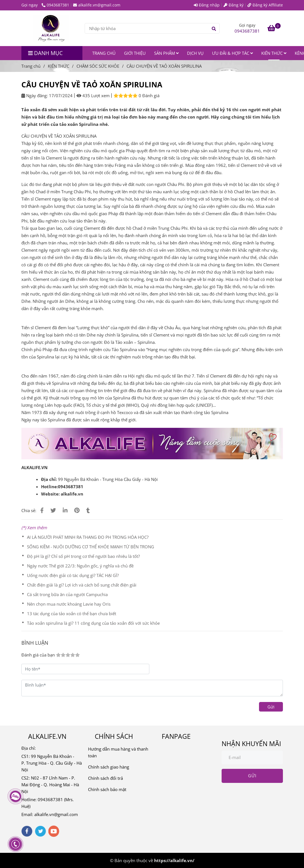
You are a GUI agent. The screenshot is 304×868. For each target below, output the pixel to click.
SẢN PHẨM (166, 53)
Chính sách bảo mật (107, 789)
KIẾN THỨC (274, 53)
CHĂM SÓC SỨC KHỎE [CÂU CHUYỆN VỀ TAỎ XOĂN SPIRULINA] (98, 66)
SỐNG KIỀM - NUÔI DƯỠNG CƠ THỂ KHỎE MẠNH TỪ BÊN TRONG (91, 547)
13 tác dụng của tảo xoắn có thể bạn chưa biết (72, 613)
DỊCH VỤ (195, 53)
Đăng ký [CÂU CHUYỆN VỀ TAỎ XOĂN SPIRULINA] (234, 5)
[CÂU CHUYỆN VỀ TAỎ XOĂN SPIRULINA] (51, 28)
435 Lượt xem (93, 96)
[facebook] (27, 831)
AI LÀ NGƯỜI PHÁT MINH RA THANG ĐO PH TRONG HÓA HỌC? (88, 537)
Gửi (271, 707)
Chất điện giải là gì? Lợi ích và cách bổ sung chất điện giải (82, 585)
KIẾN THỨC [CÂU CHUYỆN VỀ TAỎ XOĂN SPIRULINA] (58, 66)
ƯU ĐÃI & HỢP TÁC (232, 53)
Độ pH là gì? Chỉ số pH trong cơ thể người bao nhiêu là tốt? (83, 556)
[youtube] (54, 831)
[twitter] (40, 831)
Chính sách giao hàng (109, 767)
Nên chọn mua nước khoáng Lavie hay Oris (69, 604)
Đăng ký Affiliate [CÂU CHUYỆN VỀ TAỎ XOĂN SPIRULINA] (265, 5)
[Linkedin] (65, 510)
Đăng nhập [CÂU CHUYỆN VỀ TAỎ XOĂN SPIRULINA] (207, 5)
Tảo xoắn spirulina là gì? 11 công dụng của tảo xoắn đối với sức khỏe (93, 623)
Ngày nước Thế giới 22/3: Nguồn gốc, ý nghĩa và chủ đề (80, 566)
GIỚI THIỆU (135, 53)
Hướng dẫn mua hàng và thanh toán (118, 752)
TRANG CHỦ (104, 53)
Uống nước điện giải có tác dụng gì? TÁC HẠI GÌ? (73, 575)
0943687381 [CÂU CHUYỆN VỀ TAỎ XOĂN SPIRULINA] (55, 5)
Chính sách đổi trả (105, 778)
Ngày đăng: (35, 96)
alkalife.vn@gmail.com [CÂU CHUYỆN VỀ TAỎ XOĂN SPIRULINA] (97, 5)
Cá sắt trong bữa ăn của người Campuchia (67, 594)
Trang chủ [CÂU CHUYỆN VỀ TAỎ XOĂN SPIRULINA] (31, 66)
